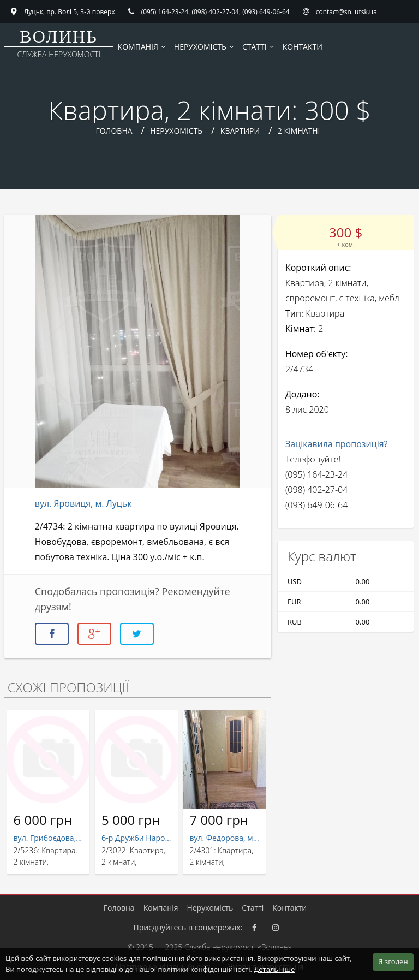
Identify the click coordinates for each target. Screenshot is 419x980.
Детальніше (274, 969)
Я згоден (393, 961)
